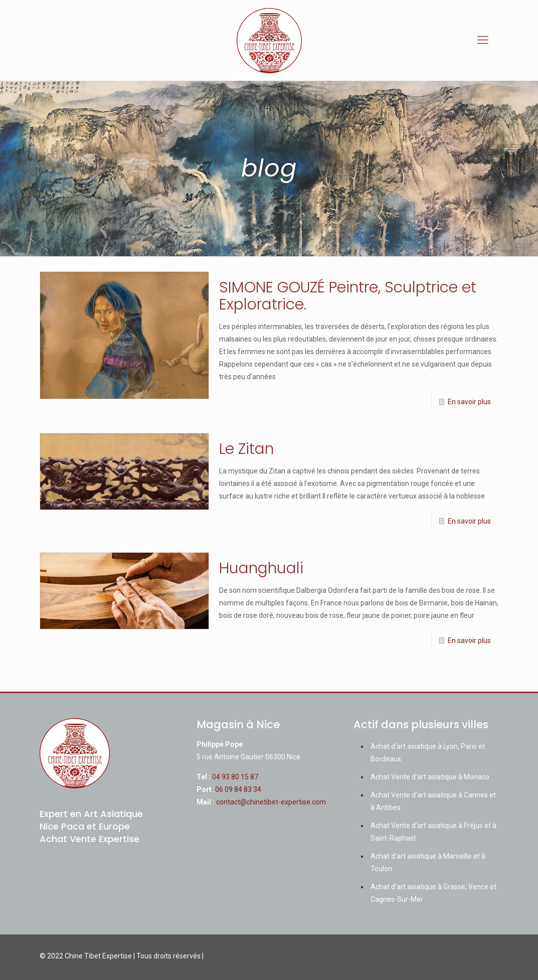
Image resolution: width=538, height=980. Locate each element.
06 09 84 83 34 (238, 789)
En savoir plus (469, 402)
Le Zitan (246, 449)
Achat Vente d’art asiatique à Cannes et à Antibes (433, 801)
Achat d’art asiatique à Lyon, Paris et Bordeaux (428, 753)
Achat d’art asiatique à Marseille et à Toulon (428, 862)
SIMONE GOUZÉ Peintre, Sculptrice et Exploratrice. (348, 296)
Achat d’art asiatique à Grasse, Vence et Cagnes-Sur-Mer (433, 893)
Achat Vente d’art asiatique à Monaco (430, 777)
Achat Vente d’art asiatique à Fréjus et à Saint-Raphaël (433, 832)
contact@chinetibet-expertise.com (271, 802)
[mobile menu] (483, 40)
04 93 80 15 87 (235, 777)
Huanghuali (261, 568)
